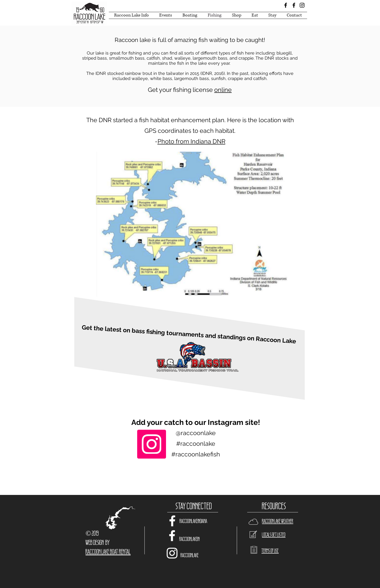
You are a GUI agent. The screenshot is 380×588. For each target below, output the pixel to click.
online (223, 90)
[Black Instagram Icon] (302, 5)
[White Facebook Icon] (172, 521)
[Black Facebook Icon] (286, 5)
